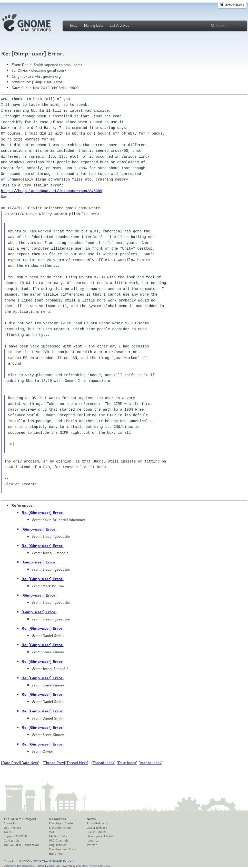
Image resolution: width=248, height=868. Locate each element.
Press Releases (97, 823)
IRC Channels (59, 841)
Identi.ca (93, 841)
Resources (57, 819)
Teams (8, 832)
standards (28, 866)
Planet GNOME (97, 832)
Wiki (52, 832)
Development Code (63, 849)
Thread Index (103, 763)
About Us (10, 823)
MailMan (82, 866)
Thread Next (77, 763)
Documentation (60, 828)
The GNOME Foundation (21, 845)
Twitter (92, 845)
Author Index (151, 763)
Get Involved (13, 828)
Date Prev (11, 763)
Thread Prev (54, 763)
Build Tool (56, 854)
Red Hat (54, 866)
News (91, 819)
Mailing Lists (94, 25)
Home (73, 25)
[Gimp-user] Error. (39, 529)
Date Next (30, 763)
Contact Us (12, 841)
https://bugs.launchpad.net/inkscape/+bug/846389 (52, 191)
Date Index (127, 763)
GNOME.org (234, 4)
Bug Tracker (58, 845)
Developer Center (61, 823)
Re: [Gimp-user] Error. (43, 513)
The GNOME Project (20, 819)
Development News (100, 836)
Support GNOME (16, 836)
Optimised (10, 866)
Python (93, 866)
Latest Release (97, 828)
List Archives (119, 25)
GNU (107, 866)
